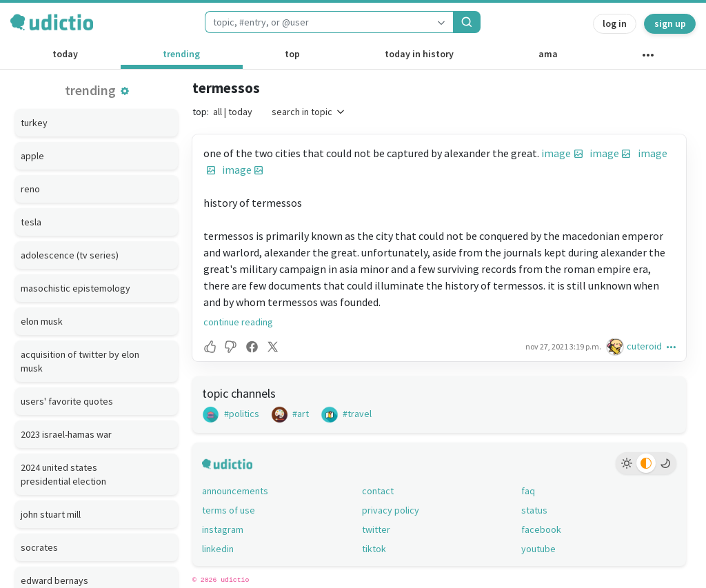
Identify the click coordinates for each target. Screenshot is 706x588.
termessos (226, 88)
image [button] (556, 153)
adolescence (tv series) (70, 255)
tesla (31, 222)
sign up (670, 23)
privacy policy (391, 510)
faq (528, 491)
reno (30, 189)
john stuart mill (51, 514)
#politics (231, 414)
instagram (223, 529)
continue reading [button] (238, 322)
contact (378, 491)
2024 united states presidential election (63, 474)
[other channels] (648, 58)
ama (548, 54)
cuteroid (644, 346)
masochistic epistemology (75, 288)
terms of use (229, 510)
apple (32, 156)
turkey (34, 123)
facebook (541, 529)
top (292, 54)
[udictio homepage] (52, 22)
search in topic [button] (309, 112)
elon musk (42, 321)
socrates (39, 547)
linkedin (218, 549)
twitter (376, 529)
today (65, 54)
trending (181, 54)
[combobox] (317, 22)
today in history (419, 54)
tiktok (374, 549)
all (218, 112)
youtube (538, 549)
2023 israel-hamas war (66, 434)
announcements (235, 491)
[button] (125, 91)
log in (615, 23)
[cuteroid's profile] (616, 346)
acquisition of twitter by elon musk (80, 361)
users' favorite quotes (67, 401)
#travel (346, 414)
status (534, 510)
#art (290, 414)
